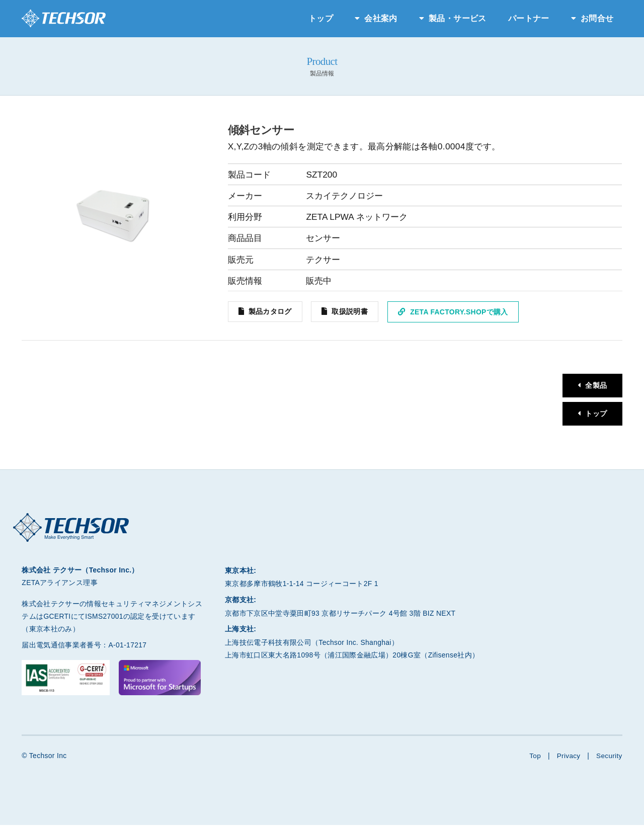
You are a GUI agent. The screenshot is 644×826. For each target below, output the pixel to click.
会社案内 (381, 18)
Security (609, 757)
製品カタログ (270, 312)
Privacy (568, 757)
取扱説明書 (351, 312)
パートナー (529, 18)
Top (534, 757)
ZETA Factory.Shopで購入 (460, 312)
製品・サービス (457, 18)
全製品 (595, 386)
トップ (321, 18)
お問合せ (597, 18)
